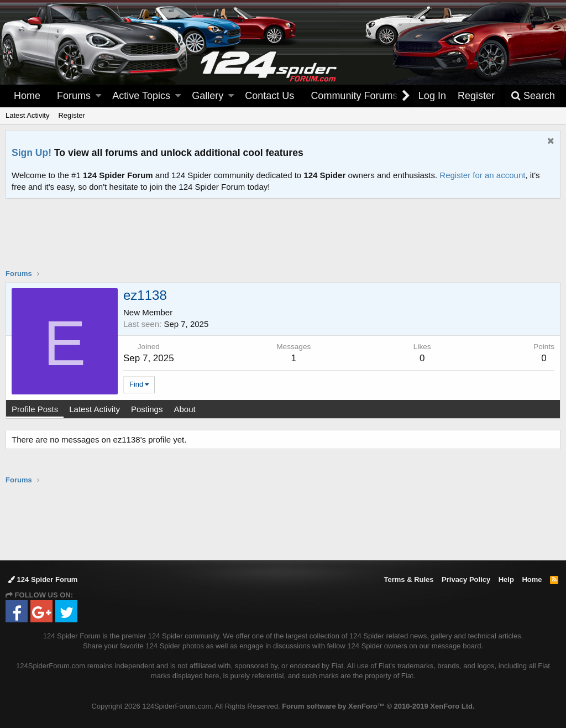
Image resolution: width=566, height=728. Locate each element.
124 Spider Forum (43, 579)
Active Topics (141, 96)
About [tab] (184, 409)
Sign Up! (32, 153)
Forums (74, 96)
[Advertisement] (283, 241)
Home (27, 96)
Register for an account (482, 175)
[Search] (533, 96)
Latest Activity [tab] (95, 409)
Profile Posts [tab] (35, 409)
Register (71, 115)
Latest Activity (27, 115)
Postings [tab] (147, 409)
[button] (98, 96)
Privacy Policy (466, 579)
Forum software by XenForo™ (378, 706)
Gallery (208, 96)
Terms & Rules (408, 579)
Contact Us (269, 96)
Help (506, 579)
